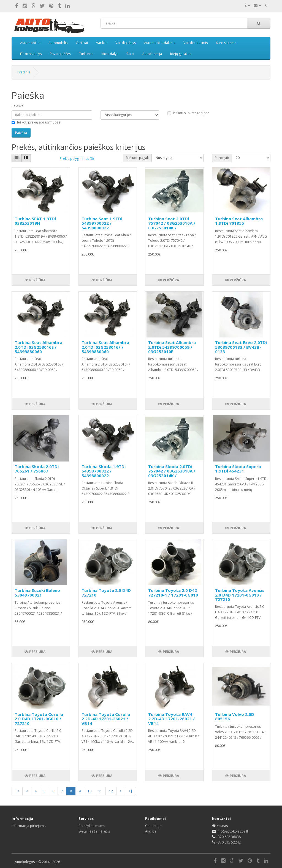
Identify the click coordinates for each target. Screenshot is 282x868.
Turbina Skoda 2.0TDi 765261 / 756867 (37, 469)
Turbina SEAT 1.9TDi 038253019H (35, 221)
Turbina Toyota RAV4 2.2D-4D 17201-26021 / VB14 (171, 719)
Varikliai (82, 43)
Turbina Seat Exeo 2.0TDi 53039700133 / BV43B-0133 (241, 347)
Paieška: (18, 106)
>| (131, 791)
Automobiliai (30, 43)
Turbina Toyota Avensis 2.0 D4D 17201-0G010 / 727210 (240, 595)
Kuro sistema (226, 43)
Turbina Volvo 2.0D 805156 (235, 717)
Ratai (130, 54)
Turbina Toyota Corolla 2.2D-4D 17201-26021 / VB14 (106, 719)
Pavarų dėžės (60, 54)
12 (111, 791)
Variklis (102, 43)
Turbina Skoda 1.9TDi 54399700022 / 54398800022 (104, 471)
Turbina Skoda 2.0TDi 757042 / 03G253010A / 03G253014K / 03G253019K (172, 473)
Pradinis (24, 72)
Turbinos (86, 54)
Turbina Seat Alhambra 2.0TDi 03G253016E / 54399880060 (38, 347)
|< (17, 791)
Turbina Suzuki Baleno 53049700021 (37, 593)
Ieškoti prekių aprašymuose (36, 122)
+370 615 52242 (228, 842)
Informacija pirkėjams (29, 826)
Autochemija (152, 54)
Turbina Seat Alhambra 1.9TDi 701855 (239, 221)
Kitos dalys (110, 54)
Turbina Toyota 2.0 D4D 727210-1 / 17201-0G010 (173, 593)
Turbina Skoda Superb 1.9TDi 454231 (238, 469)
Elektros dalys (31, 54)
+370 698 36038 (228, 837)
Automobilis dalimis (160, 43)
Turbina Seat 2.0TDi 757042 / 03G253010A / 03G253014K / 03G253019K (172, 226)
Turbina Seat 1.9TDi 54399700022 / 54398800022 (102, 223)
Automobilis (58, 43)
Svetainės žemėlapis (94, 831)
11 (100, 791)
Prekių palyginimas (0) (77, 159)
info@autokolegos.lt (232, 831)
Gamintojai (154, 826)
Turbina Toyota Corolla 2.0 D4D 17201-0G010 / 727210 (39, 719)
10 (90, 791)
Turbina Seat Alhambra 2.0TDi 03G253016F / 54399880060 (105, 347)
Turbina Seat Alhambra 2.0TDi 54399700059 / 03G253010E (172, 347)
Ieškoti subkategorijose (188, 113)
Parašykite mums (92, 826)
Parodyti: (222, 158)
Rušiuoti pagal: (137, 158)
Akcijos (151, 831)
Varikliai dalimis (196, 43)
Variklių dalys (126, 43)
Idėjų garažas (181, 54)
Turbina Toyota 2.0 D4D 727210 (106, 593)
